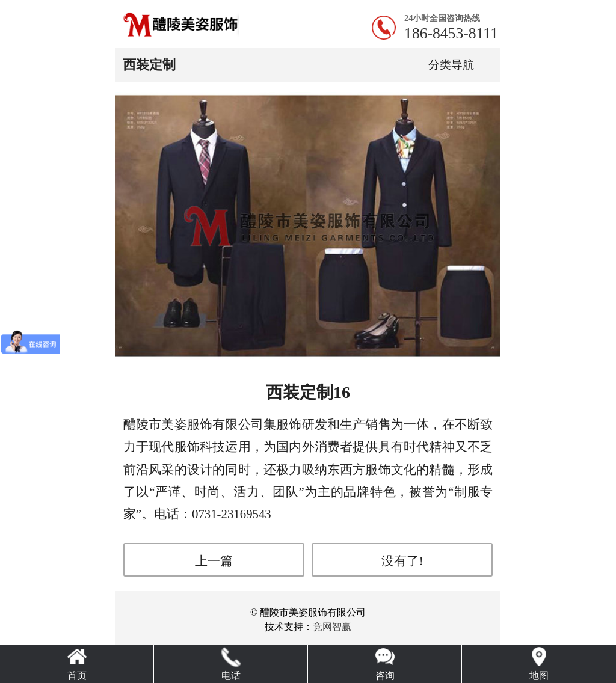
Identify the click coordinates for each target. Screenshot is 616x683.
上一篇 (214, 561)
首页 (77, 675)
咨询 (385, 675)
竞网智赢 (332, 627)
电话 (231, 675)
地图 (539, 675)
